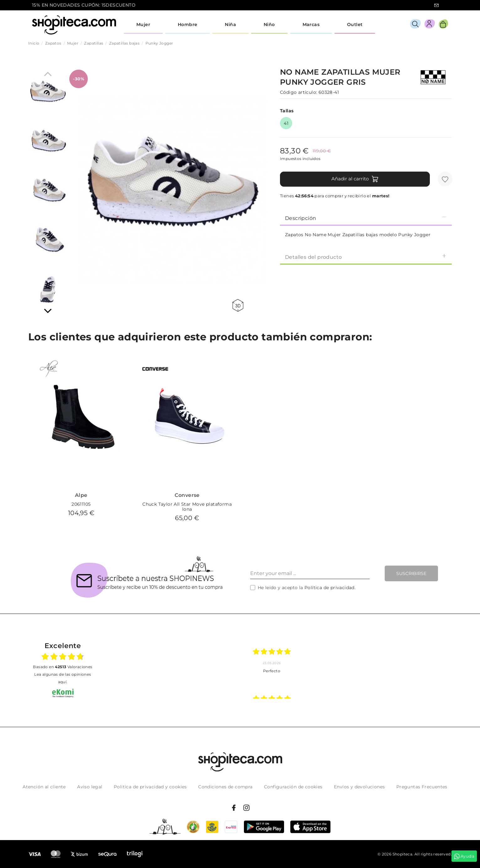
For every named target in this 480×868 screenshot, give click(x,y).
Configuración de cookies (293, 787)
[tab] (366, 218)
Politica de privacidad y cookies (150, 787)
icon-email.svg (436, 5)
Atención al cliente (44, 787)
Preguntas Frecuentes (422, 787)
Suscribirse (411, 573)
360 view (238, 305)
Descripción (366, 218)
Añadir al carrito (355, 179)
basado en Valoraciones (63, 667)
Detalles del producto (366, 257)
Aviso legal (90, 787)
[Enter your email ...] (310, 573)
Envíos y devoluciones (359, 787)
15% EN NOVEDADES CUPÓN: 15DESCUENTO (84, 5)
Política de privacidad (330, 588)
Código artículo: (298, 92)
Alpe (81, 495)
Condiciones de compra (225, 787)
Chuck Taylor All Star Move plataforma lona (187, 507)
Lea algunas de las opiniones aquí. (63, 678)
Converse (187, 495)
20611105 (81, 504)
